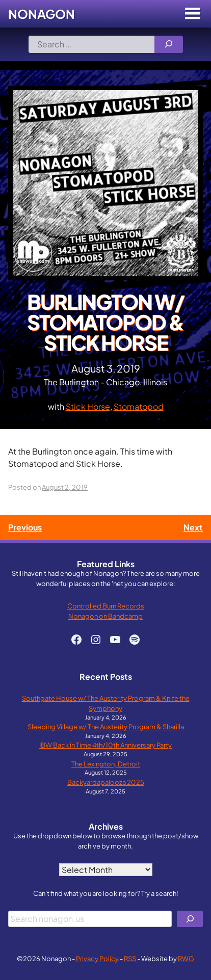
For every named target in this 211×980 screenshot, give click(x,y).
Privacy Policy (97, 958)
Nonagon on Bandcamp (106, 616)
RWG (186, 958)
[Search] (169, 44)
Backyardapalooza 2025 (106, 782)
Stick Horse (88, 406)
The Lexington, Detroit (106, 764)
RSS (130, 958)
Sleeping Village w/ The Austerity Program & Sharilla (106, 726)
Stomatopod (139, 406)
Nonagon (42, 14)
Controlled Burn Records (106, 606)
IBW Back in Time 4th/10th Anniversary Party (106, 745)
